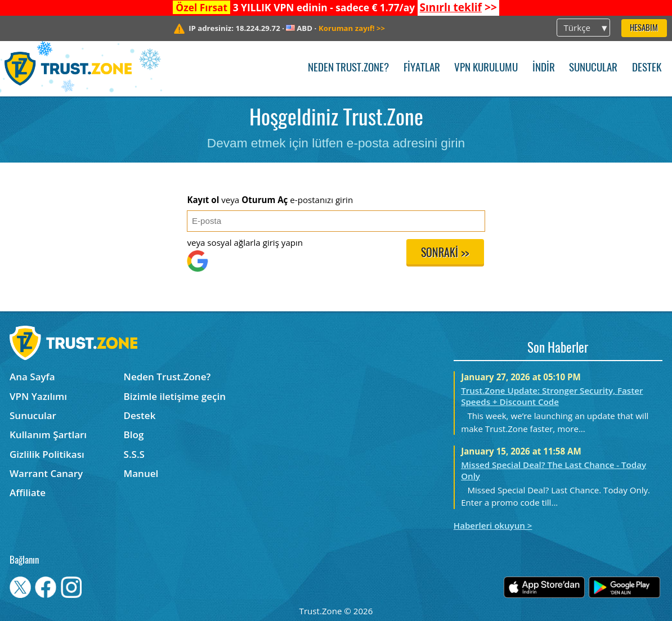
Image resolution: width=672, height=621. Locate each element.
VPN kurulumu (486, 68)
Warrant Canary (46, 473)
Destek (647, 68)
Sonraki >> (445, 254)
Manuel (141, 473)
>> (458, 7)
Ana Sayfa (32, 377)
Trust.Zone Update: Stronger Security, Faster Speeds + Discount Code (552, 396)
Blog (134, 435)
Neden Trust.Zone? (348, 68)
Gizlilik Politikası (47, 454)
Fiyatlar (422, 68)
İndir (544, 68)
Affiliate (28, 492)
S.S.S (134, 454)
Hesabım (644, 28)
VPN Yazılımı (38, 396)
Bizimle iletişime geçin (175, 396)
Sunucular (593, 68)
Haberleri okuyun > (493, 525)
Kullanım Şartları (48, 435)
